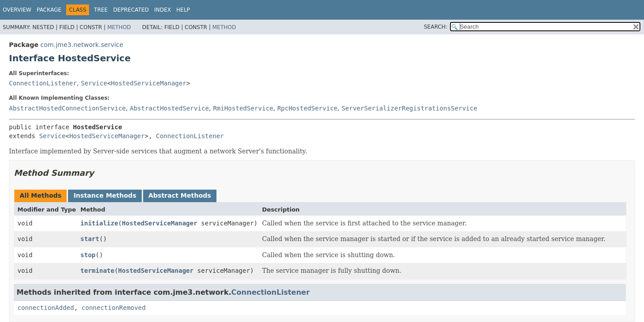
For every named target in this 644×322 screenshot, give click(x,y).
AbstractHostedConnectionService (67, 108)
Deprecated (131, 10)
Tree (101, 10)
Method (119, 27)
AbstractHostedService (169, 108)
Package (49, 10)
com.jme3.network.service (82, 45)
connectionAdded (46, 308)
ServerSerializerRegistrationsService (409, 108)
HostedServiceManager (149, 83)
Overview (17, 10)
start (90, 239)
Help (183, 10)
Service (94, 83)
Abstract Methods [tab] (180, 195)
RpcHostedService (307, 108)
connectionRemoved (113, 308)
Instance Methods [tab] (105, 195)
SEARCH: (436, 27)
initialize (99, 223)
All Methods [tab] (40, 195)
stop (88, 255)
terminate (97, 271)
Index (163, 10)
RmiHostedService (243, 108)
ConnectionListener (43, 83)
